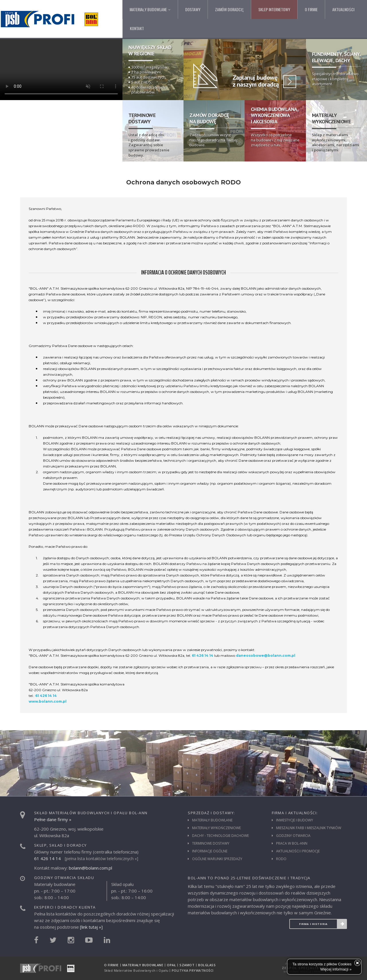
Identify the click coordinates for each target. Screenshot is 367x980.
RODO (281, 859)
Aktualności (343, 9)
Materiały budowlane (212, 820)
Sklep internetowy (274, 9)
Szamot (187, 965)
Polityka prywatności (193, 970)
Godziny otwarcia (293, 836)
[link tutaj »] (91, 927)
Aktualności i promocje (298, 851)
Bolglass (207, 965)
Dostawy (193, 9)
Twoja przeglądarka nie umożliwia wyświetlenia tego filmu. (61, 70)
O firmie (311, 9)
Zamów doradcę (229, 9)
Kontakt (137, 28)
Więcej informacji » (336, 969)
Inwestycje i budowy (295, 820)
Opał (171, 965)
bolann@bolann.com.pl (90, 868)
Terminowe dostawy (211, 843)
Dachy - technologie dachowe (220, 836)
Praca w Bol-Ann (292, 843)
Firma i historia (323, 924)
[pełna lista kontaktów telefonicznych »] (101, 859)
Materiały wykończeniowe (216, 828)
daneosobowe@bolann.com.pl (266, 655)
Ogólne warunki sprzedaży (217, 859)
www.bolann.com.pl (48, 701)
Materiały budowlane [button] (150, 9)
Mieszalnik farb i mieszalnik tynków (309, 828)
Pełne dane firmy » (53, 819)
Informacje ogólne (210, 851)
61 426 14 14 (203, 655)
